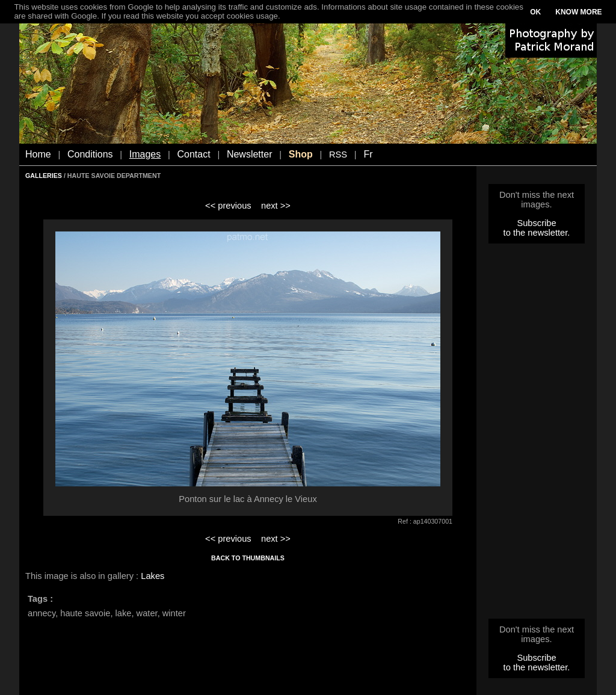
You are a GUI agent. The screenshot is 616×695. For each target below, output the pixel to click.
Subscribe (536, 223)
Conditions (90, 154)
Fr (368, 154)
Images (145, 154)
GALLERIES (44, 176)
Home (38, 154)
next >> (276, 206)
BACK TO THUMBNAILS (248, 558)
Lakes (152, 576)
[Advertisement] (537, 435)
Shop (301, 154)
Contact (194, 154)
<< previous (228, 206)
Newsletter (250, 154)
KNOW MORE (578, 12)
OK (535, 12)
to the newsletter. (537, 233)
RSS (338, 155)
